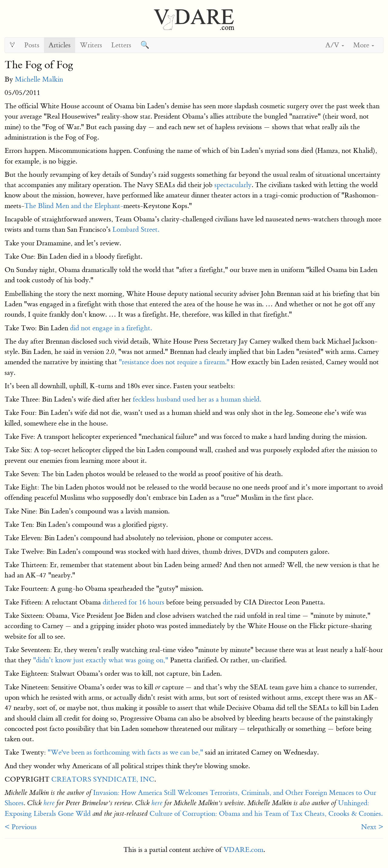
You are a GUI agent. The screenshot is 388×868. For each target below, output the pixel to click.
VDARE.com (243, 850)
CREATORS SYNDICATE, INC (103, 779)
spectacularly (233, 185)
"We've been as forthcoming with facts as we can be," (125, 752)
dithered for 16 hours (134, 602)
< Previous (21, 827)
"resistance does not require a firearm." (174, 362)
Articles (60, 45)
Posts (32, 45)
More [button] (364, 45)
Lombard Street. (136, 229)
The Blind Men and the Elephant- (74, 206)
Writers (91, 45)
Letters (121, 45)
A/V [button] (335, 45)
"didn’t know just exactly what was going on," (101, 660)
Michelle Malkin (39, 79)
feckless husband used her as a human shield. (197, 399)
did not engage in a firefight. (111, 328)
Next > (372, 827)
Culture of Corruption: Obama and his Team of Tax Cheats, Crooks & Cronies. (266, 814)
